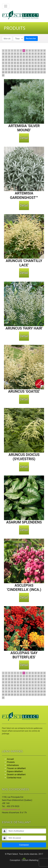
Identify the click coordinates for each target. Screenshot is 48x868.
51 (18, 60)
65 (15, 63)
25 (30, 54)
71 (33, 63)
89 (41, 66)
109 (12, 72)
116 (33, 72)
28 (38, 54)
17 (6, 54)
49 (12, 60)
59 (41, 60)
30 (44, 54)
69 (27, 63)
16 (3, 54)
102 (36, 69)
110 (15, 72)
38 (24, 57)
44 (41, 57)
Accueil (10, 759)
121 (3, 75)
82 (21, 66)
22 (21, 54)
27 (36, 54)
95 (15, 69)
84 (27, 66)
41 (33, 57)
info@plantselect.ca (11, 809)
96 (18, 69)
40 (30, 57)
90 (44, 66)
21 (18, 54)
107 (6, 72)
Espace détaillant (15, 771)
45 (44, 57)
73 (38, 63)
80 (15, 66)
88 (38, 66)
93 (9, 69)
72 (36, 63)
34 (12, 57)
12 (36, 51)
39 (27, 57)
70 (30, 63)
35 (15, 57)
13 (38, 51)
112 (21, 72)
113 (24, 72)
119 (42, 72)
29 (41, 54)
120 (44, 72)
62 (6, 63)
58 (38, 60)
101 (33, 69)
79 (12, 66)
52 (21, 60)
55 (30, 60)
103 (39, 69)
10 (30, 51)
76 (3, 66)
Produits (11, 762)
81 (18, 66)
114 (27, 72)
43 (38, 57)
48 (9, 60)
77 (6, 66)
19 (12, 54)
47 (6, 60)
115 (30, 72)
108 (9, 72)
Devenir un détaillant (16, 775)
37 (21, 57)
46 (3, 60)
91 (3, 69)
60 (44, 60)
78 (9, 66)
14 (41, 51)
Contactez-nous (14, 778)
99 (27, 69)
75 (44, 63)
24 (27, 54)
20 (15, 54)
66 (18, 63)
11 (33, 51)
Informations (13, 765)
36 (18, 57)
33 (9, 57)
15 (44, 51)
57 (36, 60)
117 (36, 72)
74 (41, 63)
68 (24, 63)
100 (30, 69)
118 (39, 72)
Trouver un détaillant (16, 768)
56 (33, 60)
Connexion (24, 845)
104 (42, 69)
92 (6, 69)
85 (30, 66)
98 (24, 69)
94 (12, 69)
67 (21, 63)
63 (9, 63)
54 (27, 60)
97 (21, 69)
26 (33, 54)
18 (9, 54)
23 (24, 54)
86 (33, 66)
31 (3, 57)
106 (3, 72)
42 (36, 57)
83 (24, 66)
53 (24, 60)
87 (36, 66)
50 (15, 60)
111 (18, 72)
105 (44, 69)
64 (12, 63)
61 (3, 63)
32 (6, 57)
